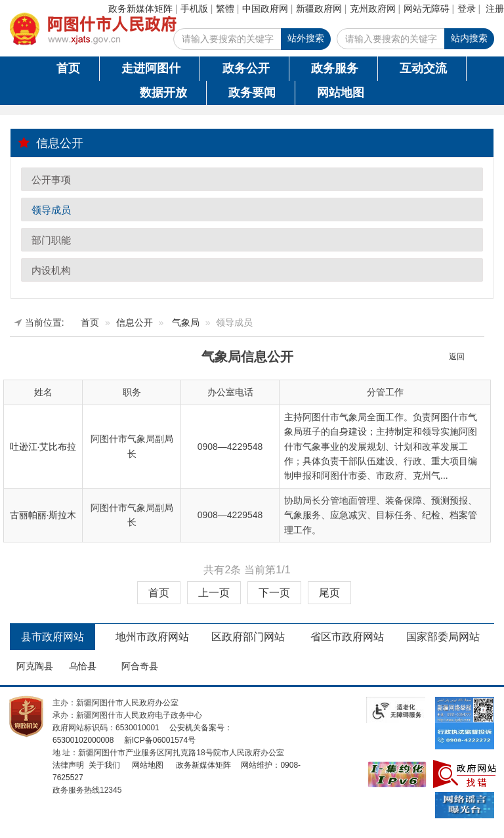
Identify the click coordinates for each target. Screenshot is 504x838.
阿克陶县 (35, 666)
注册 (495, 9)
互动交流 (423, 68)
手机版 (194, 9)
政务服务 (335, 68)
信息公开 (51, 143)
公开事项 (51, 180)
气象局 (186, 322)
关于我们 (103, 765)
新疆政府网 (319, 9)
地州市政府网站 (152, 637)
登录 (467, 9)
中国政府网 (265, 9)
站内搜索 (469, 38)
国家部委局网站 (443, 637)
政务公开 (246, 68)
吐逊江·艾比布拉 (43, 447)
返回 (457, 357)
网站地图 (341, 93)
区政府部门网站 (248, 637)
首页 (68, 68)
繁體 (225, 9)
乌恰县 (83, 666)
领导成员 (51, 210)
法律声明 (68, 765)
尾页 (329, 593)
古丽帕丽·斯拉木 (43, 515)
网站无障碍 (427, 9)
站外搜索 (306, 38)
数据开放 (163, 93)
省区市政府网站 (347, 637)
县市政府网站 (52, 637)
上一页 (214, 593)
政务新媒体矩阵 (140, 9)
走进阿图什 (151, 68)
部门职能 (51, 240)
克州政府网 (373, 9)
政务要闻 (252, 93)
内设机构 (51, 270)
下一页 (274, 593)
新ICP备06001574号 (158, 740)
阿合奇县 (140, 666)
